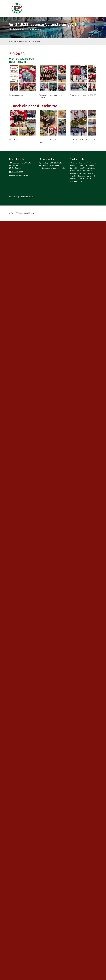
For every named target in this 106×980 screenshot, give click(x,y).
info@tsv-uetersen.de (19, 175)
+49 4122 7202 (17, 172)
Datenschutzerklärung (28, 197)
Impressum (13, 197)
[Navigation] (92, 8)
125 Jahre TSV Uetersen (33, 41)
